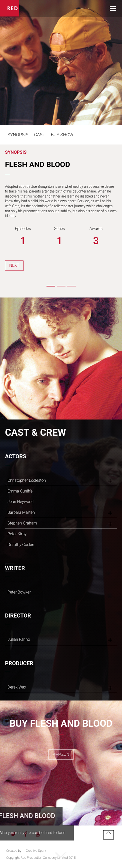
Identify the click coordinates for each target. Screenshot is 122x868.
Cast (39, 135)
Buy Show (62, 135)
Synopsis (18, 135)
